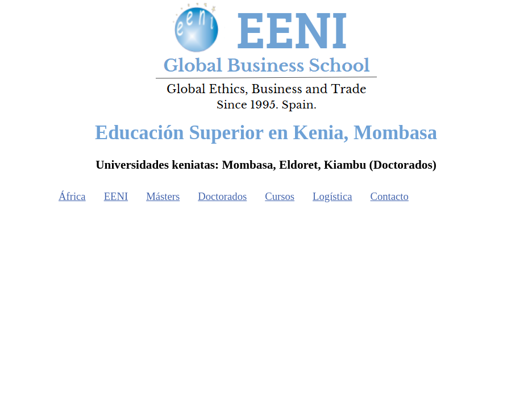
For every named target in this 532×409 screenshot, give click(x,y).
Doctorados (222, 196)
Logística (332, 196)
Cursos (280, 196)
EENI (116, 196)
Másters (163, 196)
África (72, 196)
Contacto (390, 196)
